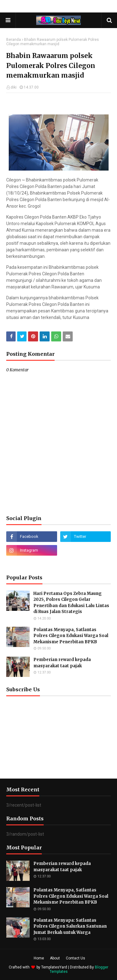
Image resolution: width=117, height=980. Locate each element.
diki (14, 87)
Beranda (14, 40)
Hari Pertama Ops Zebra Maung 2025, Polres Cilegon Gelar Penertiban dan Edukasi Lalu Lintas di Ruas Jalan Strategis (71, 603)
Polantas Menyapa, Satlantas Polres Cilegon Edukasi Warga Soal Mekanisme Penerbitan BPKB (71, 636)
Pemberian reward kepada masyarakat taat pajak (62, 663)
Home (39, 958)
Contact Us (76, 958)
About (55, 958)
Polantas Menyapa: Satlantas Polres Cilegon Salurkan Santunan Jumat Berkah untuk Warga (70, 926)
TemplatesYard (54, 967)
